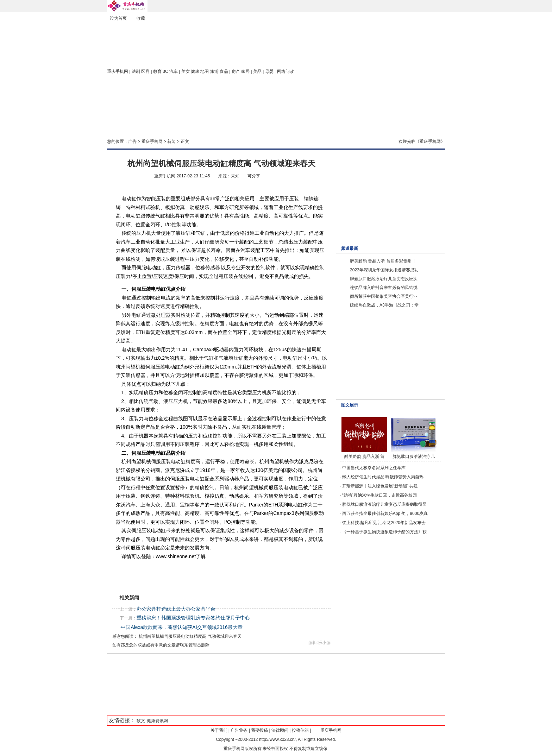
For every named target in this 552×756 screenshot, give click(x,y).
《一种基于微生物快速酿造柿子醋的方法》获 (384, 532)
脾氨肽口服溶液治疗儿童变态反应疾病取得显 (384, 504)
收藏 (141, 18)
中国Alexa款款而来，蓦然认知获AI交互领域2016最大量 (181, 627)
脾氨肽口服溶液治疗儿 (414, 456)
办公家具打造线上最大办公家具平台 (176, 609)
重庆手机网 (118, 71)
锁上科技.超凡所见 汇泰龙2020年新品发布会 (384, 523)
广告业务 (239, 730)
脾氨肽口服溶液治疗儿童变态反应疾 (384, 279)
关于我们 (219, 730)
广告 (132, 141)
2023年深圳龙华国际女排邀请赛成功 (384, 270)
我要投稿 (259, 730)
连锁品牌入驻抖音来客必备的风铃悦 (384, 288)
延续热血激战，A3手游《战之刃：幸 (384, 305)
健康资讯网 (157, 721)
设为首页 (118, 18)
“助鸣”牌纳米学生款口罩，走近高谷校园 (379, 495)
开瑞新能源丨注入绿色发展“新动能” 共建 (380, 486)
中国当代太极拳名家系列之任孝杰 (374, 468)
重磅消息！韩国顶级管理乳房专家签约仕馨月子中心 (193, 618)
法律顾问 (280, 730)
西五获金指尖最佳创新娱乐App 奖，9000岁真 (385, 514)
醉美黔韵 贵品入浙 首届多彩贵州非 (383, 261)
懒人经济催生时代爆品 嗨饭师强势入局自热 (383, 477)
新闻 (171, 141)
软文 (141, 721)
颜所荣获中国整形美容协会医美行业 (384, 296)
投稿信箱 (300, 730)
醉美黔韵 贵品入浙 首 (365, 456)
